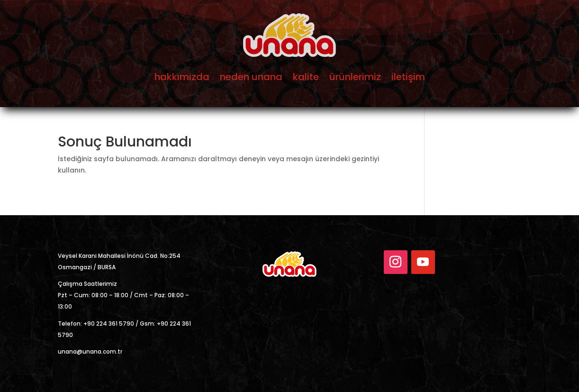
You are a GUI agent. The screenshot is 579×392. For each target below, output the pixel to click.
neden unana (251, 77)
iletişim (408, 77)
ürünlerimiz (355, 77)
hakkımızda (182, 77)
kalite (306, 77)
